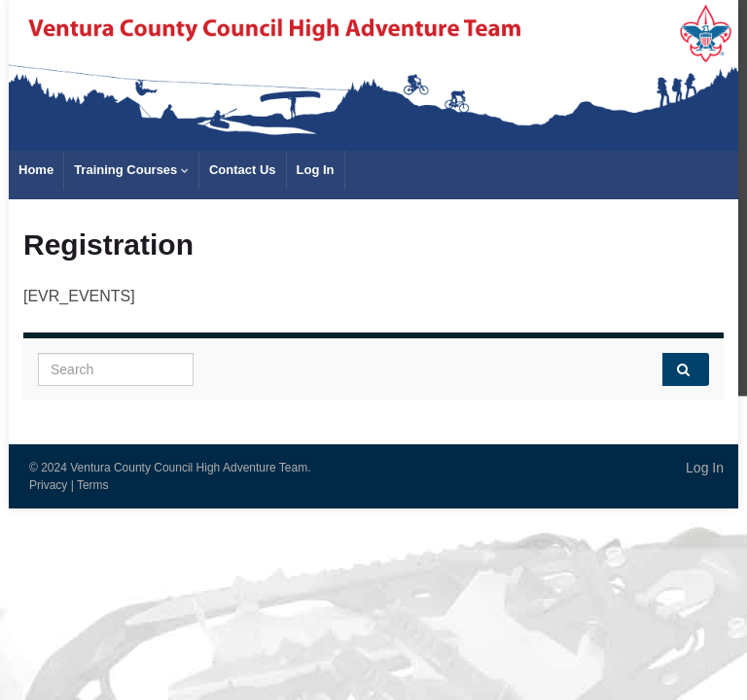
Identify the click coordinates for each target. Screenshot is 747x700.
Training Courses (131, 170)
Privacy (48, 485)
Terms (93, 485)
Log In (316, 170)
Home (36, 170)
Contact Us (243, 170)
